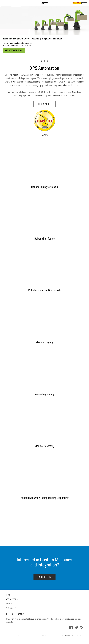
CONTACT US (45, 577)
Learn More (44, 104)
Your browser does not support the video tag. (44, 160)
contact (18, 636)
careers (45, 636)
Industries (11, 604)
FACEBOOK (71, 628)
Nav (3, 3)
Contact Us (11, 608)
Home (8, 595)
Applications (12, 599)
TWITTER (76, 628)
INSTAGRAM (82, 628)
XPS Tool (44, 3)
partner (80, 3)
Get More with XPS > (14, 51)
